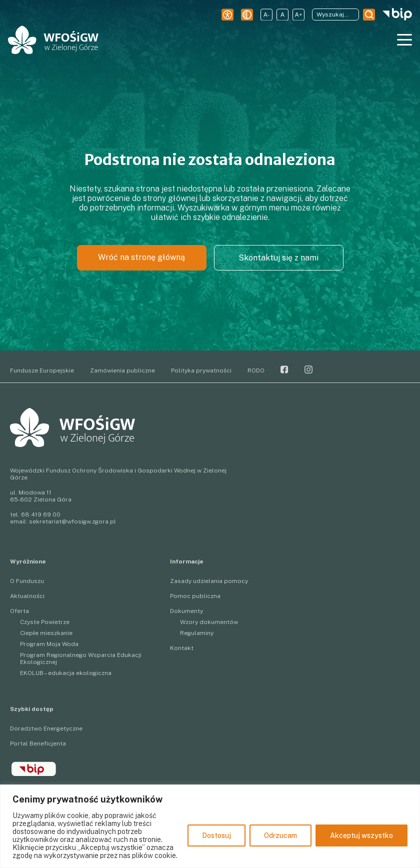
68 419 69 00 (41, 514)
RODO (256, 370)
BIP (34, 769)
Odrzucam (280, 835)
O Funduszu (27, 581)
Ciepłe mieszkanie (46, 633)
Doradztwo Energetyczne (46, 728)
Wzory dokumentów (209, 622)
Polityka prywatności (201, 370)
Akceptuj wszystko (361, 835)
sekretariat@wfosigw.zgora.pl (72, 521)
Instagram (308, 369)
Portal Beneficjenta (38, 743)
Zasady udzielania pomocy (209, 581)
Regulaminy (197, 633)
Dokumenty (186, 611)
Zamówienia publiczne (122, 370)
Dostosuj (216, 835)
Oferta (19, 611)
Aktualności (27, 596)
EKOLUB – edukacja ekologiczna (66, 673)
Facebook (284, 369)
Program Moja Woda (49, 644)
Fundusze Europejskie (42, 370)
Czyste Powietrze (45, 622)
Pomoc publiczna (195, 596)
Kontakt (182, 648)
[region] (210, 826)
